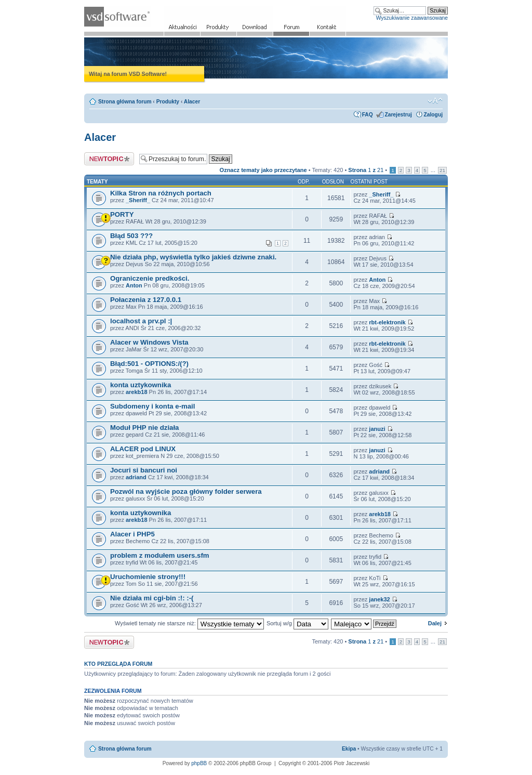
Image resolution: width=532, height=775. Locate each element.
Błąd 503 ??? (131, 236)
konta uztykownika (141, 385)
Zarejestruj (398, 115)
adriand (136, 477)
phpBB (199, 763)
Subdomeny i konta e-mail (152, 406)
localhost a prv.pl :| (141, 321)
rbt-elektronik (387, 322)
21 (442, 170)
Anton (134, 285)
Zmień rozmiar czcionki (435, 101)
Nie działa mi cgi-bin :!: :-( (152, 598)
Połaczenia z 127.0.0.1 (146, 300)
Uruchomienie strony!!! (148, 577)
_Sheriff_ (138, 200)
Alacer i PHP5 (132, 534)
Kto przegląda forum (118, 664)
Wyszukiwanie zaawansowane (412, 18)
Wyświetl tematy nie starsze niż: (189, 623)
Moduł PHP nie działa (144, 428)
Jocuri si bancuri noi (144, 470)
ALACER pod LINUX (143, 449)
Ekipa (349, 749)
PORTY (122, 214)
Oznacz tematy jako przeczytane (263, 170)
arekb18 (137, 392)
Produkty (168, 102)
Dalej (435, 623)
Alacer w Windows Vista (149, 342)
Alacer (192, 102)
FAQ (368, 115)
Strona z (366, 170)
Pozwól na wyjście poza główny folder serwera (186, 491)
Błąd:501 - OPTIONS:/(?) (149, 364)
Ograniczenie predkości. (150, 278)
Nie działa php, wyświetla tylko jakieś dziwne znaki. (193, 257)
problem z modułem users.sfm (160, 555)
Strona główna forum (125, 102)
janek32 (379, 599)
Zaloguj (433, 115)
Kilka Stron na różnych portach (161, 193)
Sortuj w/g (297, 623)
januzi (377, 429)
